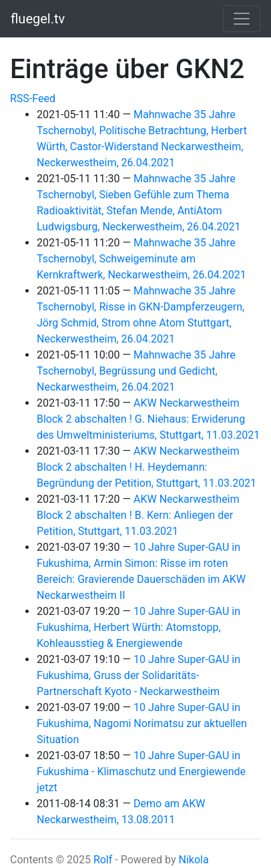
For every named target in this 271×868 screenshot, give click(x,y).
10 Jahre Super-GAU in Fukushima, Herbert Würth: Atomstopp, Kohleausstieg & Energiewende (139, 627)
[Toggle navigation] (242, 19)
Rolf (103, 860)
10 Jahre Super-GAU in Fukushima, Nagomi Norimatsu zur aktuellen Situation (142, 723)
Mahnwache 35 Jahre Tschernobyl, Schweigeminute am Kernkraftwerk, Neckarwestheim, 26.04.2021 (142, 259)
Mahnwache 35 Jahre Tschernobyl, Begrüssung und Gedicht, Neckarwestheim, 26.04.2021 (136, 371)
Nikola (193, 860)
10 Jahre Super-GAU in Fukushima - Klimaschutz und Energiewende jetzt (141, 772)
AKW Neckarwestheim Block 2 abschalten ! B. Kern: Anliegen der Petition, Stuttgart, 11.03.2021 (138, 515)
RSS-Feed (33, 98)
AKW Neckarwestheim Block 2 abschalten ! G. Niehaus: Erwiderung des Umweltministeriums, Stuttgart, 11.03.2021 (148, 419)
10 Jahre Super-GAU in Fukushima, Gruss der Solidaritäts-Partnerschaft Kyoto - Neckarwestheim (139, 675)
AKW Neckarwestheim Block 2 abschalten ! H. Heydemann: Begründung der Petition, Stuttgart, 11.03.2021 (147, 467)
